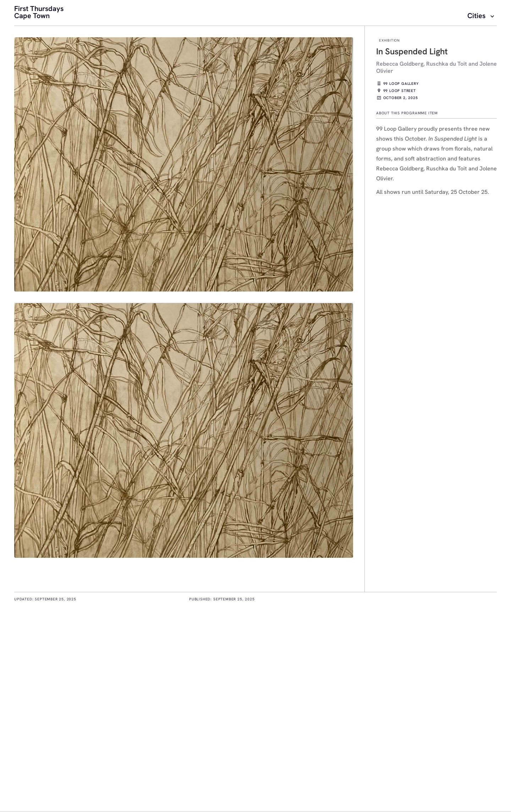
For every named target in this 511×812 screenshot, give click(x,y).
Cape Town (32, 16)
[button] (482, 16)
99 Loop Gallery (401, 84)
